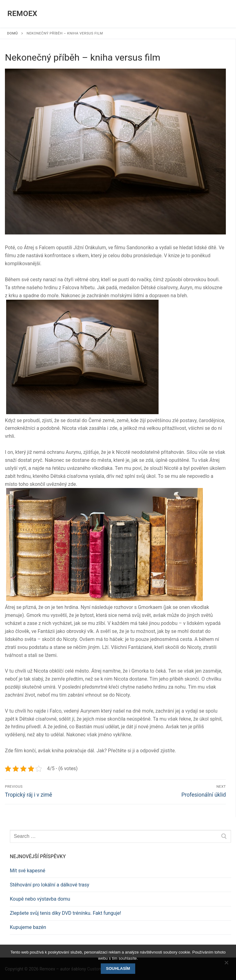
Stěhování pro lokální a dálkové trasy (49, 885)
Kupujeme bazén (28, 927)
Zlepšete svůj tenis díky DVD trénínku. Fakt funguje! (65, 913)
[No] (226, 965)
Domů (12, 33)
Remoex (22, 14)
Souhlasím (118, 968)
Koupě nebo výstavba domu (40, 899)
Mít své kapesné (28, 871)
